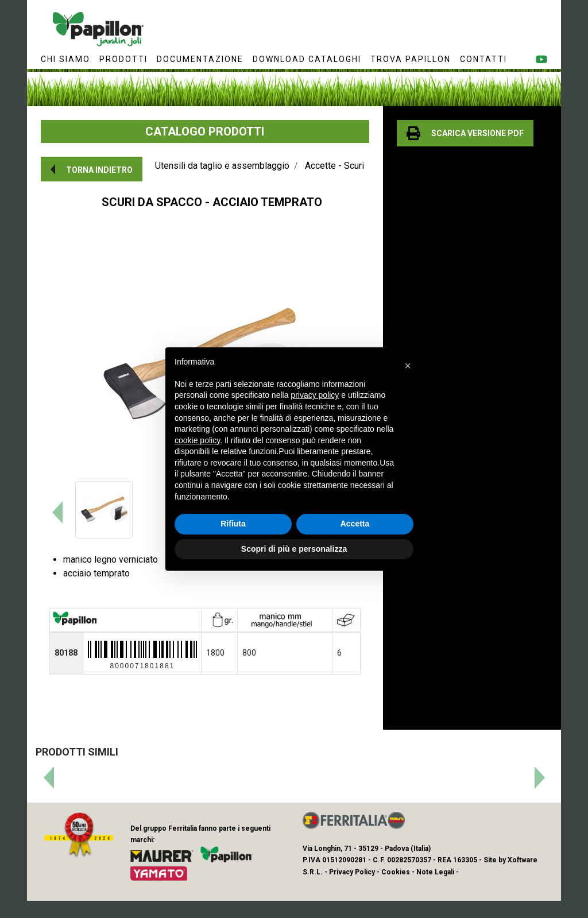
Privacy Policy (352, 872)
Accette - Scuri (334, 166)
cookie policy (197, 440)
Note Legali (435, 872)
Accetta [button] (355, 524)
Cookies (396, 872)
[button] (92, 169)
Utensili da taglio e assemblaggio (222, 166)
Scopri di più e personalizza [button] (294, 549)
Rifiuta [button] (233, 524)
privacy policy (315, 395)
